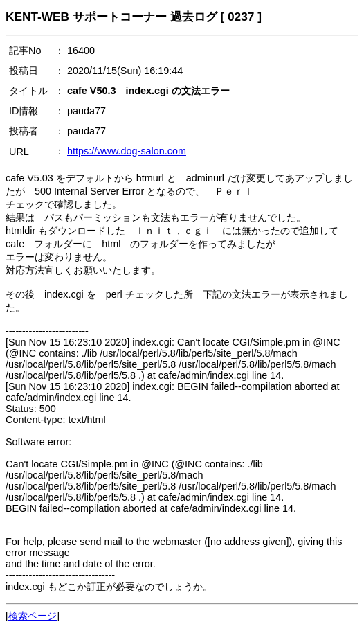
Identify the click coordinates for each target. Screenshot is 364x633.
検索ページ (33, 616)
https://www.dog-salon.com (127, 151)
